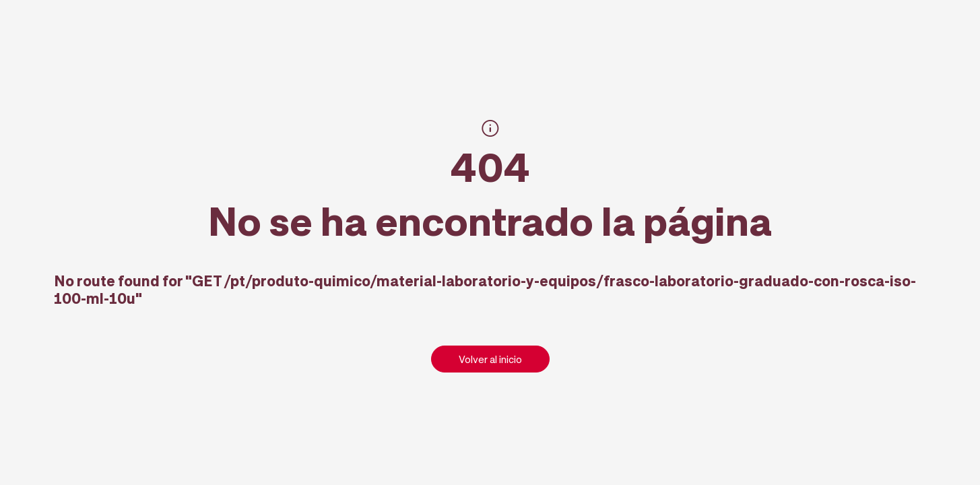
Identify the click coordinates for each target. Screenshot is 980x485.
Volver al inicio (490, 359)
